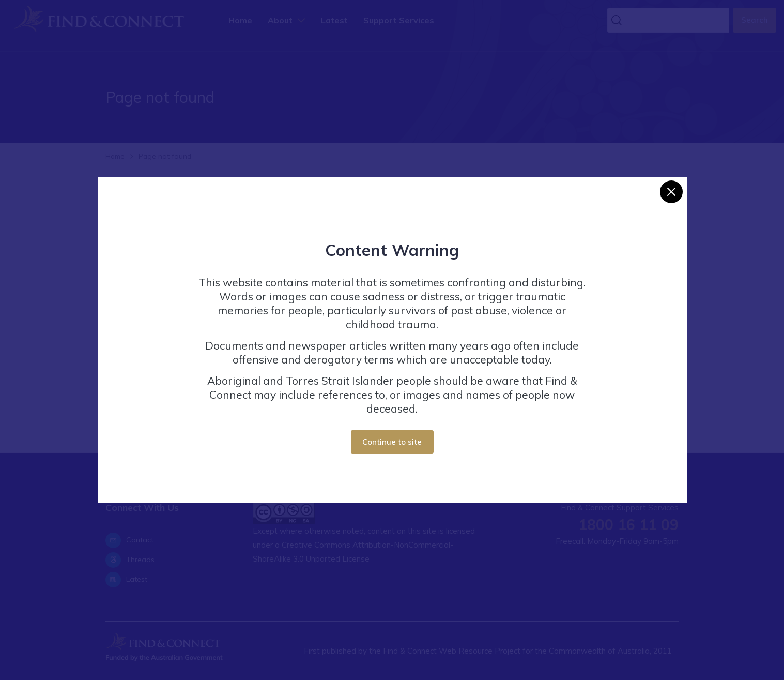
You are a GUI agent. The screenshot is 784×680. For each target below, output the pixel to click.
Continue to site (392, 442)
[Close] (671, 192)
